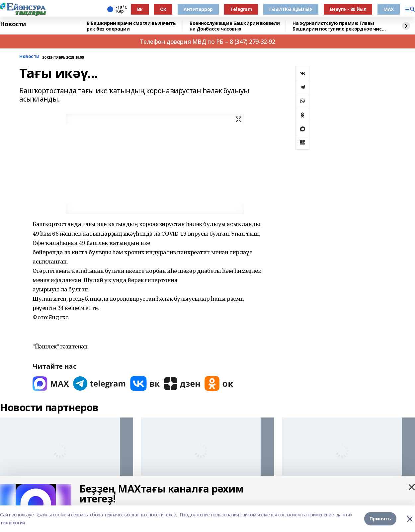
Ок (163, 9)
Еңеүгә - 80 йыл (348, 9)
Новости (13, 24)
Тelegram (241, 9)
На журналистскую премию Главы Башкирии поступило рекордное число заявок (340, 26)
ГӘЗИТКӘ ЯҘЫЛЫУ (291, 9)
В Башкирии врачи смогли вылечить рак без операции (131, 26)
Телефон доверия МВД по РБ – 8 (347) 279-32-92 (207, 41)
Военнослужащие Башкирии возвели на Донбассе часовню (235, 26)
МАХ (389, 9)
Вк (140, 9)
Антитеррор (198, 9)
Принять (380, 519)
